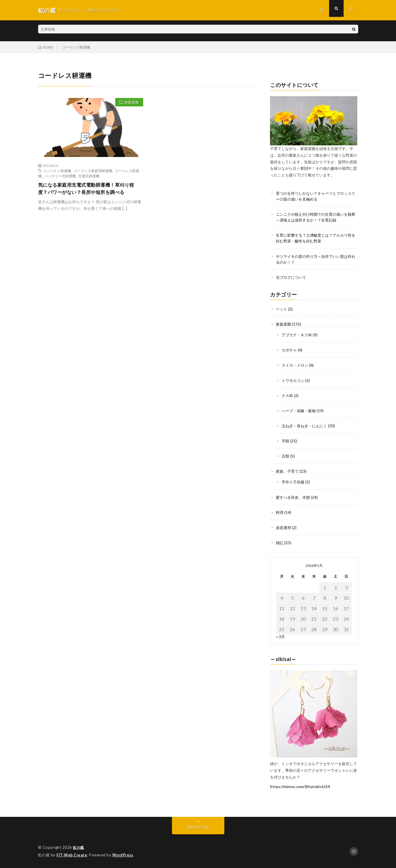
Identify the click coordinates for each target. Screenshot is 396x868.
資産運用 (284, 528)
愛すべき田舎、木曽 (294, 498)
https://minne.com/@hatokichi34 (300, 787)
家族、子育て (288, 472)
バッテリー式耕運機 (60, 176)
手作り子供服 (294, 482)
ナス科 (288, 396)
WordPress (124, 855)
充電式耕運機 (89, 176)
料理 (280, 513)
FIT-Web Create (72, 855)
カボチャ (290, 351)
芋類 (286, 441)
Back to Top (198, 827)
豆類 (286, 457)
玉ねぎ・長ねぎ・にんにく (306, 426)
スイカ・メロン (296, 366)
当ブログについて (292, 278)
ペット (282, 310)
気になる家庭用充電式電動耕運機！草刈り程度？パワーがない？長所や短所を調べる (89, 189)
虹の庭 (79, 848)
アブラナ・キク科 (298, 336)
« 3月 (281, 637)
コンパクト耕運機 (57, 171)
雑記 (280, 543)
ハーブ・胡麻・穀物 (300, 411)
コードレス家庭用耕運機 (93, 171)
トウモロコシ (294, 381)
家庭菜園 (130, 103)
